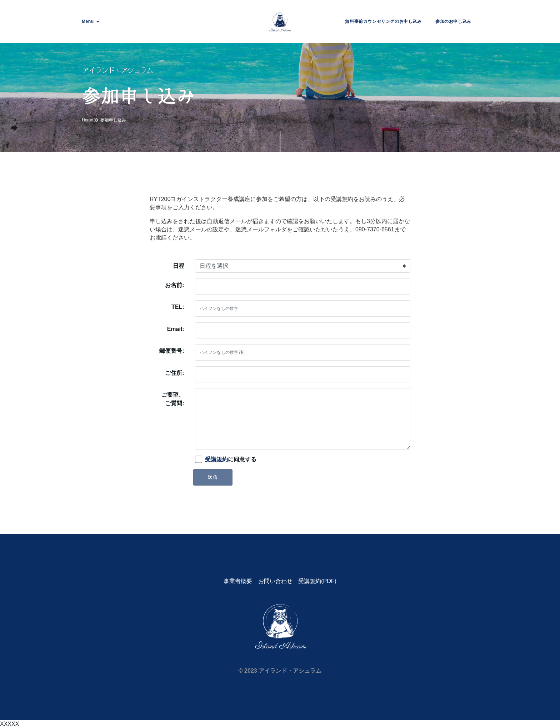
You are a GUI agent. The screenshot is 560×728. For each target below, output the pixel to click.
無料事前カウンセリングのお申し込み (383, 21)
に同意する (231, 459)
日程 (179, 266)
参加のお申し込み (453, 21)
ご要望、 (173, 400)
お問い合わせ (275, 581)
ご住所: (174, 373)
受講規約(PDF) (317, 581)
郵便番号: (172, 351)
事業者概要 (238, 581)
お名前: (174, 285)
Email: (176, 329)
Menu (88, 21)
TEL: (178, 307)
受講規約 (216, 459)
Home (87, 120)
